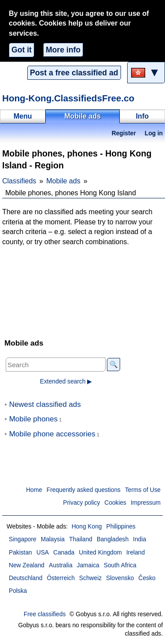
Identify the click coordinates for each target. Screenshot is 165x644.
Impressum (146, 503)
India (139, 539)
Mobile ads (63, 181)
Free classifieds (45, 614)
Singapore (23, 539)
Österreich (60, 578)
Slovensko (120, 578)
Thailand (81, 539)
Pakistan (20, 553)
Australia (61, 565)
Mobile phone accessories (52, 434)
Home (34, 490)
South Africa (120, 565)
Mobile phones (33, 419)
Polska (18, 591)
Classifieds (19, 181)
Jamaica (88, 565)
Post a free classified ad (74, 73)
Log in (154, 133)
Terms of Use (143, 490)
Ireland (136, 553)
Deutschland (26, 578)
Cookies (115, 503)
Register (124, 133)
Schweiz (90, 578)
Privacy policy (81, 503)
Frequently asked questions (84, 490)
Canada (64, 553)
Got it (22, 50)
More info (63, 50)
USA (43, 553)
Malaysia (53, 539)
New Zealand (27, 565)
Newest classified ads (45, 404)
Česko (147, 578)
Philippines (121, 527)
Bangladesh (113, 539)
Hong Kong (87, 527)
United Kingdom (100, 553)
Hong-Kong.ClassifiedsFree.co (68, 98)
